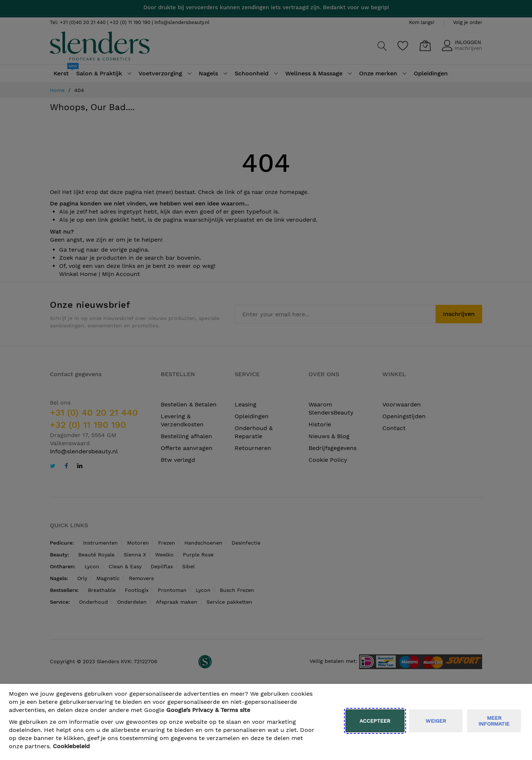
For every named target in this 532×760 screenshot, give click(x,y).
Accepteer (375, 721)
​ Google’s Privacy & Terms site (208, 710)
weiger (436, 721)
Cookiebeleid (71, 746)
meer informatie (494, 721)
